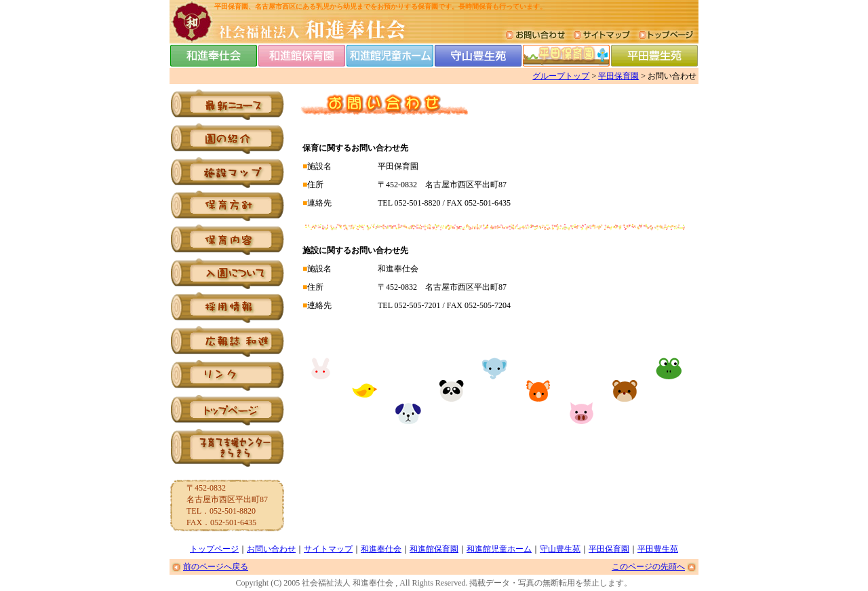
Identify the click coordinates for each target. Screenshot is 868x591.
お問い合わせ (271, 549)
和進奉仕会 (381, 549)
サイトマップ (328, 549)
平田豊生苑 (658, 549)
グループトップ (561, 76)
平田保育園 (618, 76)
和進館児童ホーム (499, 549)
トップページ (214, 549)
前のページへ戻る (216, 567)
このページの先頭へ (648, 567)
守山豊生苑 (560, 549)
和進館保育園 (434, 549)
